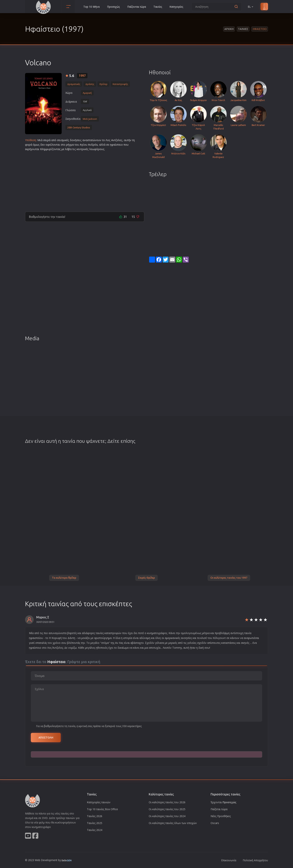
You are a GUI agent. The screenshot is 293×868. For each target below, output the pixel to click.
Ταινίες (158, 7)
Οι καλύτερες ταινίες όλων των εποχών (173, 823)
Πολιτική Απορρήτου (255, 860)
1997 (82, 76)
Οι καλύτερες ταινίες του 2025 (167, 809)
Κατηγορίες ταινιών (99, 802)
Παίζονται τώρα (137, 7)
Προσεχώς (113, 7)
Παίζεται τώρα (219, 809)
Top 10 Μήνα (91, 7)
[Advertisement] (85, 180)
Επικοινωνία (229, 860)
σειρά (47, 140)
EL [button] (251, 7)
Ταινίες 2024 (95, 830)
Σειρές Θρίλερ (146, 578)
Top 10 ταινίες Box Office (102, 809)
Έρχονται (223, 802)
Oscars (215, 823)
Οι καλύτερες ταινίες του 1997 (229, 578)
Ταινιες (243, 29)
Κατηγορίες (176, 7)
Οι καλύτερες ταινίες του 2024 (167, 816)
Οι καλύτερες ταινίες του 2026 (167, 802)
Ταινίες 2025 (95, 823)
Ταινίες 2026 (95, 816)
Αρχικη (229, 29)
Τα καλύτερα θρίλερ (64, 578)
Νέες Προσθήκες (221, 816)
